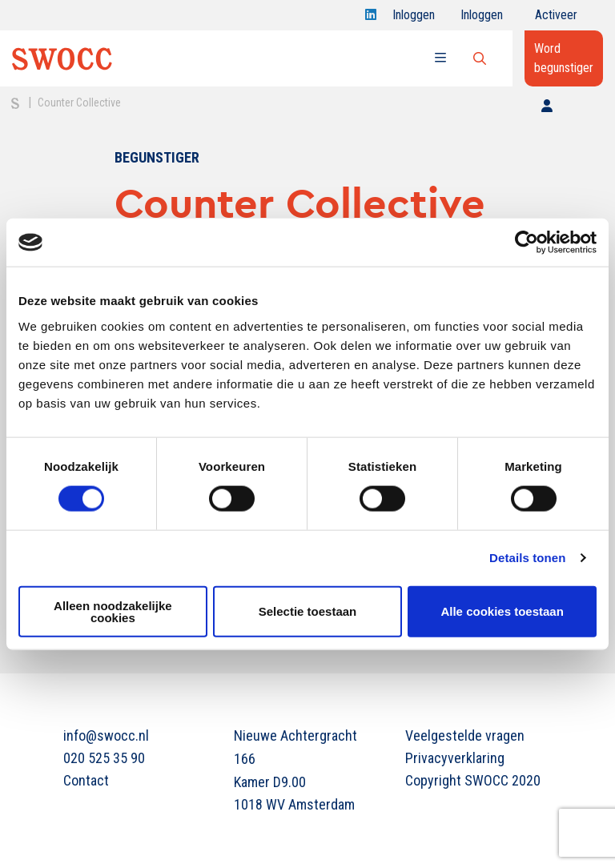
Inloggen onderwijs (485, 19)
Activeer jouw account (556, 19)
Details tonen (527, 558)
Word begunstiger (564, 58)
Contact (86, 780)
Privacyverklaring (455, 758)
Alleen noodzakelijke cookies (113, 611)
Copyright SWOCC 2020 (473, 780)
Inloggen (414, 19)
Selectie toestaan (308, 611)
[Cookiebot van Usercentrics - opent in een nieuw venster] (527, 243)
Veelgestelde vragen (465, 735)
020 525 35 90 (104, 758)
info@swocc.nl (106, 735)
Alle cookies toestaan (502, 611)
